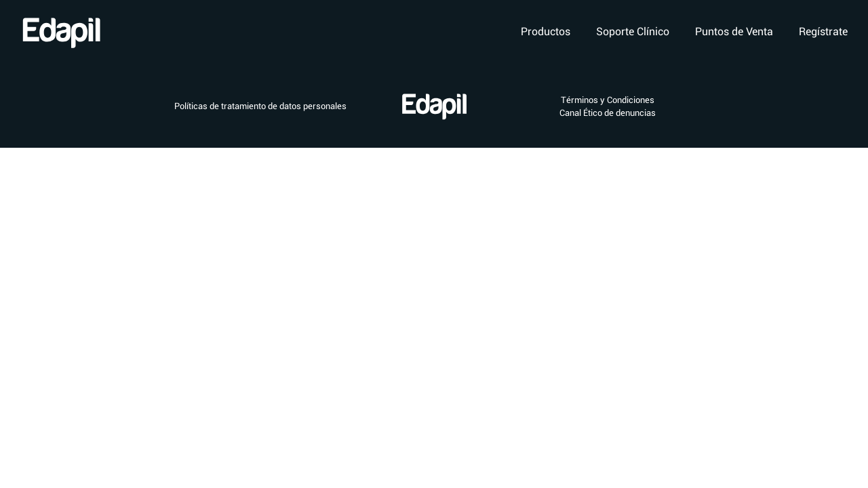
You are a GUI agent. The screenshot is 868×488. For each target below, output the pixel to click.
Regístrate (823, 32)
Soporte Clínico (633, 32)
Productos (546, 32)
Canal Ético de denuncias (608, 113)
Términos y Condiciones (608, 100)
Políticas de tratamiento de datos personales (260, 106)
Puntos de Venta (734, 32)
